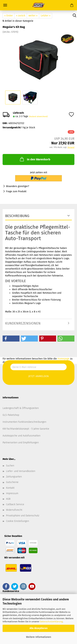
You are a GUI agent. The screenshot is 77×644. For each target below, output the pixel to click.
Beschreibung (17, 216)
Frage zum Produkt (16, 191)
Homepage (63, 359)
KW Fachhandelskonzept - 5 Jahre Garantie (26, 429)
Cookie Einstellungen (18, 521)
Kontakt (10, 488)
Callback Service (15, 504)
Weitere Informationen (39, 637)
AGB (8, 499)
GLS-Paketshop (11, 415)
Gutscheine (12, 482)
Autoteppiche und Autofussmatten (21, 436)
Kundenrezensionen (23, 323)
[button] (11, 339)
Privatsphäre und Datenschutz (23, 516)
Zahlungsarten (14, 477)
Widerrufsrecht (14, 510)
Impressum (12, 493)
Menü (5, 5)
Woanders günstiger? (18, 186)
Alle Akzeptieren (38, 628)
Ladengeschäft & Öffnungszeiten (21, 408)
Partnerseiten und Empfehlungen (21, 443)
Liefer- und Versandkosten (21, 471)
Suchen (10, 466)
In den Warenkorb (35, 159)
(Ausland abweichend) (38, 117)
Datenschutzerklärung (51, 622)
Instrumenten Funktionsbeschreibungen (24, 422)
